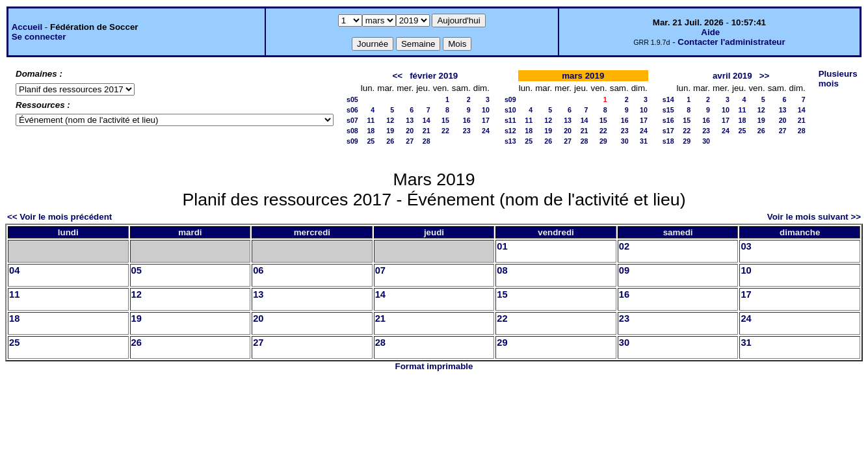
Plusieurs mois (838, 79)
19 (390, 131)
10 (486, 110)
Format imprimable (434, 366)
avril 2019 (732, 76)
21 (427, 131)
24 (486, 131)
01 (502, 246)
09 (624, 270)
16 (467, 120)
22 (445, 131)
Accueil (27, 27)
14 (427, 120)
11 (371, 120)
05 (137, 270)
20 (410, 131)
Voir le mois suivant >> (814, 217)
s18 (668, 141)
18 (371, 131)
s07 (352, 120)
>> (765, 76)
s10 (510, 110)
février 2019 (434, 76)
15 (445, 120)
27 (410, 141)
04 (14, 270)
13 (410, 120)
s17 (668, 131)
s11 (510, 120)
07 (380, 270)
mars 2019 (583, 76)
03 (746, 246)
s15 (668, 110)
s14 (668, 99)
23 (467, 131)
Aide (710, 32)
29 (603, 141)
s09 (352, 141)
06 (258, 270)
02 (624, 246)
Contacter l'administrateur (731, 42)
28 (427, 141)
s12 (510, 131)
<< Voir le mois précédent (59, 217)
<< (397, 76)
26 (390, 141)
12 (390, 120)
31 (644, 141)
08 (502, 270)
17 (486, 120)
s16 (668, 120)
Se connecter (39, 37)
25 (371, 141)
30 (625, 141)
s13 (510, 141)
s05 (352, 99)
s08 (352, 131)
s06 (352, 110)
